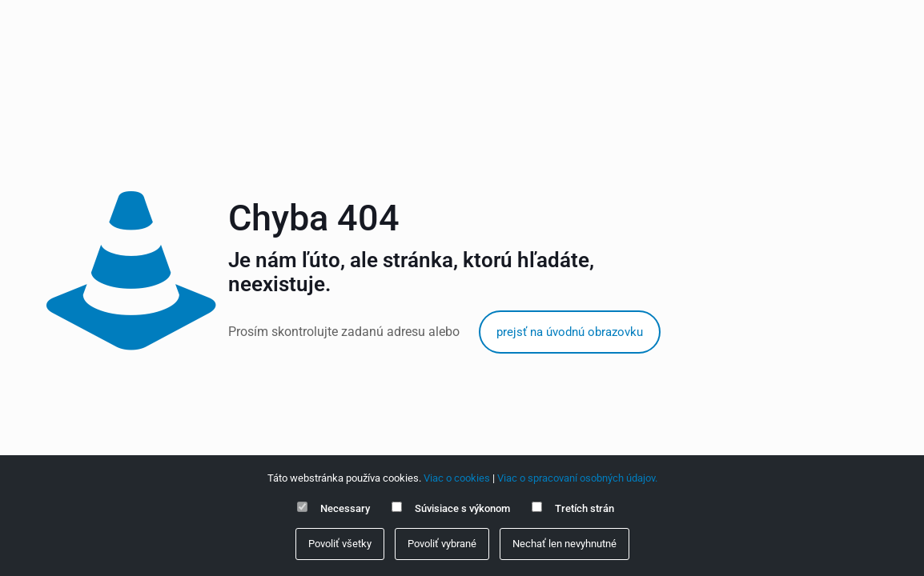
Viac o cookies (457, 478)
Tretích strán (585, 508)
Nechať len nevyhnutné (564, 544)
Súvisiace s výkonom (462, 508)
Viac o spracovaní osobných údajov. (577, 478)
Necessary (345, 508)
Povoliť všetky (340, 544)
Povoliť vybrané (442, 544)
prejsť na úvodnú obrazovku (570, 332)
